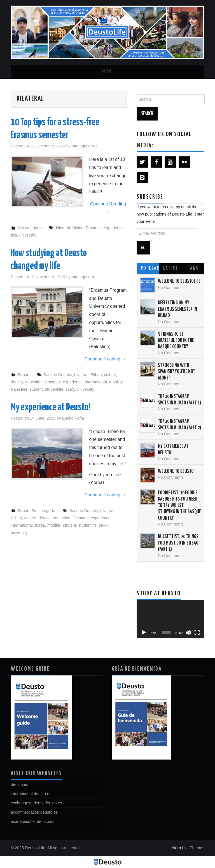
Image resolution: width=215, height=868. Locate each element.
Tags (193, 268)
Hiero (176, 848)
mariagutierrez (85, 146)
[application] (170, 619)
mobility (116, 382)
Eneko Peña (73, 418)
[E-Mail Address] (167, 233)
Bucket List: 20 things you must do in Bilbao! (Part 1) (179, 543)
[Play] (144, 633)
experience (114, 228)
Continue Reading (108, 208)
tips (14, 235)
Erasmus (94, 228)
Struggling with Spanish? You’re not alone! (177, 372)
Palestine (19, 389)
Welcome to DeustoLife (179, 281)
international (96, 382)
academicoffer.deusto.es (32, 821)
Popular (150, 268)
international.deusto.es (31, 794)
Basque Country (58, 375)
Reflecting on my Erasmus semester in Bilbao (177, 309)
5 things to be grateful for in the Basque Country (176, 341)
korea (40, 525)
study (70, 389)
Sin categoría (30, 228)
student (36, 389)
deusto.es (19, 784)
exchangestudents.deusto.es (36, 803)
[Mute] (188, 633)
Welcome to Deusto (176, 471)
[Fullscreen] (197, 633)
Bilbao (78, 228)
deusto (17, 382)
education (34, 382)
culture (110, 375)
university (28, 235)
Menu (107, 72)
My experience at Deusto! (51, 408)
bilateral (63, 228)
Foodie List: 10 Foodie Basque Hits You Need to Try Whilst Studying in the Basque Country (179, 506)
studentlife (54, 389)
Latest (170, 268)
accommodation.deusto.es (34, 812)
